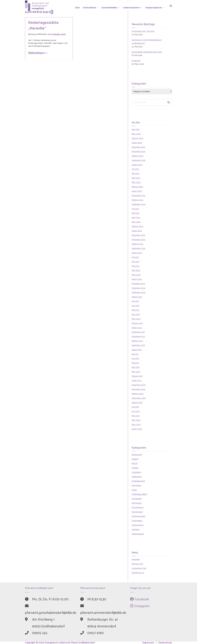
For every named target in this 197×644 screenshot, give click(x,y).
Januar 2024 (137, 231)
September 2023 (138, 248)
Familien (135, 468)
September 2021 (138, 345)
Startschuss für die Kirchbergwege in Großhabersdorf (147, 42)
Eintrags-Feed (137, 564)
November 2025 (138, 152)
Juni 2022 (136, 306)
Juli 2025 (135, 169)
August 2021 (137, 350)
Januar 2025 (137, 191)
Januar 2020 (137, 429)
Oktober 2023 (137, 244)
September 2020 (139, 398)
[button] (97, 8)
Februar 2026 (137, 138)
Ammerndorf (137, 455)
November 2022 (138, 288)
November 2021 (138, 337)
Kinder (134, 490)
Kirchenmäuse (138, 508)
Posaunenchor (138, 525)
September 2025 (139, 160)
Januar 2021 (137, 381)
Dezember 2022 (138, 284)
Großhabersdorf (138, 481)
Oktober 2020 (138, 394)
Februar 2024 (137, 226)
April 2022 (136, 315)
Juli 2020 (135, 407)
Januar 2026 (137, 143)
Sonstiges (136, 530)
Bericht (135, 463)
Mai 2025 (136, 174)
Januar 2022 (137, 328)
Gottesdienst (91, 8)
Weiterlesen (38, 53)
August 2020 (137, 403)
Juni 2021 (135, 359)
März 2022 (136, 319)
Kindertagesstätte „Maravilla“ (43, 26)
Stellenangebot (138, 534)
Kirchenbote (137, 499)
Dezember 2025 (138, 147)
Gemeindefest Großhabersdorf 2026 (147, 52)
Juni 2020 (136, 411)
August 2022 (137, 297)
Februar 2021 (137, 376)
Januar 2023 (137, 279)
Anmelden (136, 560)
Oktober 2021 (137, 341)
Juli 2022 (135, 301)
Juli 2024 (135, 209)
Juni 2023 (136, 262)
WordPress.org (138, 573)
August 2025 (137, 165)
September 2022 (139, 292)
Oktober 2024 (137, 200)
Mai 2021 (135, 363)
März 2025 (136, 182)
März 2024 (136, 222)
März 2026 (136, 134)
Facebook (140, 599)
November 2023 (138, 240)
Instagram (140, 606)
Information (137, 486)
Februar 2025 (137, 187)
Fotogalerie (136, 472)
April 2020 (136, 420)
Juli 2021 (135, 354)
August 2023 (137, 253)
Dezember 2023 (138, 235)
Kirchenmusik (137, 512)
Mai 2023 (135, 266)
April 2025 (136, 178)
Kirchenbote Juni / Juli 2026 (143, 31)
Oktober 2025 (137, 156)
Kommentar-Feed (139, 568)
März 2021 (136, 372)
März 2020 (136, 425)
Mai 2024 (136, 213)
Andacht (135, 459)
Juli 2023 (135, 257)
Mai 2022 (136, 310)
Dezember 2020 (139, 385)
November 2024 (138, 196)
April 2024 (136, 218)
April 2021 (136, 367)
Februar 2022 (137, 323)
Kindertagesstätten (139, 494)
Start (77, 8)
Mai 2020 (136, 416)
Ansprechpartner (155, 8)
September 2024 (139, 204)
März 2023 (136, 275)
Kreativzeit (136, 61)
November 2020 (139, 389)
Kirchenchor (137, 503)
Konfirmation (137, 521)
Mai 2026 (136, 130)
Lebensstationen (133, 8)
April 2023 (136, 270)
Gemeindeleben (111, 8)
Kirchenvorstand (138, 516)
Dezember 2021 (138, 332)
